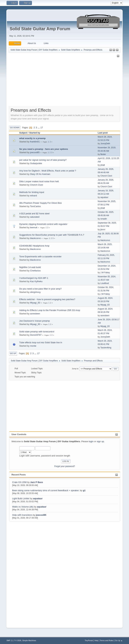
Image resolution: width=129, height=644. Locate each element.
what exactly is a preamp (32, 138)
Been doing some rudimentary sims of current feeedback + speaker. (46, 490)
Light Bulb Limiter (21, 498)
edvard (34, 196)
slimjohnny (35, 292)
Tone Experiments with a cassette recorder (40, 257)
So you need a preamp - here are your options (44, 149)
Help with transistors (22, 515)
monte (33, 346)
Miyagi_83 (35, 303)
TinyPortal (89, 640)
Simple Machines (29, 640)
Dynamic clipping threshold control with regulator (43, 224)
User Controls (19, 434)
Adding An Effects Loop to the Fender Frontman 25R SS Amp (50, 310)
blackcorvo (35, 238)
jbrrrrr (103, 230)
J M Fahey (105, 273)
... (39, 128)
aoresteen (35, 314)
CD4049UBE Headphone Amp (34, 246)
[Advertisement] (23, 573)
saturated (35, 217)
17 (42, 128)
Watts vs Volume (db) (23, 507)
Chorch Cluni (106, 176)
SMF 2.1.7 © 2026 (14, 640)
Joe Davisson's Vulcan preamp (34, 321)
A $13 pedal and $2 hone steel (34, 214)
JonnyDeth (105, 144)
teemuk (34, 227)
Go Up (13, 353)
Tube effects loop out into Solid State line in (41, 342)
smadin (104, 219)
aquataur (38, 498)
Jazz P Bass (37, 482)
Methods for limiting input (32, 192)
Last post (104, 133)
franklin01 (35, 142)
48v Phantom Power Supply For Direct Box (40, 203)
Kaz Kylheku (36, 281)
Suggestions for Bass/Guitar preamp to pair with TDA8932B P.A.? (52, 235)
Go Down (15, 128)
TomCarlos (35, 206)
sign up (100, 441)
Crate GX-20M (19, 482)
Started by (35, 133)
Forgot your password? (65, 466)
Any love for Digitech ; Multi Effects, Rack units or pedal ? (48, 171)
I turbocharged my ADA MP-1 (34, 278)
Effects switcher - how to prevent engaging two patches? (47, 299)
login (91, 441)
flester (103, 154)
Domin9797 (36, 335)
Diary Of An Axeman (40, 174)
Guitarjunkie (36, 163)
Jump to (75, 369)
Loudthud (105, 283)
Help (96, 640)
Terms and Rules (107, 640)
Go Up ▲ (119, 640)
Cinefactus (35, 271)
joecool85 (41, 515)
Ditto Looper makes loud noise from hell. (39, 181)
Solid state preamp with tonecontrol (37, 332)
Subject (23, 133)
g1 (84, 490)
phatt (103, 165)
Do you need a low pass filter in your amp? (40, 289)
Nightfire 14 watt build (30, 267)
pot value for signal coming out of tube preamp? (43, 160)
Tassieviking (106, 348)
